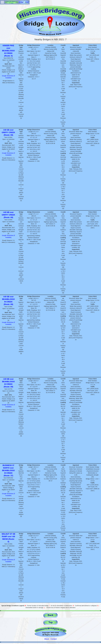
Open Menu (2, 2)
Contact (54, 639)
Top (50, 622)
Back (50, 615)
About (47, 639)
